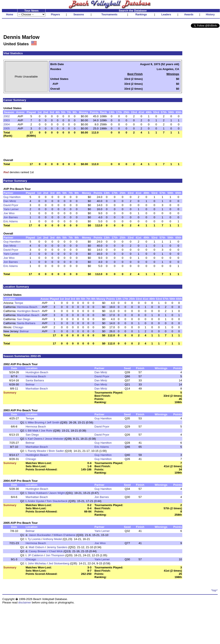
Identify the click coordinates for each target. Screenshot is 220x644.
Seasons (79, 15)
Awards (189, 15)
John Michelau (37, 563)
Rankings (141, 15)
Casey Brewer (38, 551)
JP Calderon (36, 555)
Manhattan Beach (28, 315)
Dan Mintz (10, 201)
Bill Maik (33, 431)
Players (55, 15)
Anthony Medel (52, 539)
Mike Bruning (36, 422)
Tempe (19, 303)
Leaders (166, 15)
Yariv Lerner (11, 209)
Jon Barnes (11, 217)
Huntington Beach (28, 311)
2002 (7, 116)
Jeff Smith (53, 422)
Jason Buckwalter (40, 535)
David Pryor (11, 205)
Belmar (24, 331)
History (210, 15)
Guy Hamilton (12, 197)
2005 (7, 128)
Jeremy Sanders (57, 547)
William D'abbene (64, 535)
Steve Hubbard (37, 493)
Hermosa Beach (27, 307)
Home (9, 15)
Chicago (18, 327)
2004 (7, 124)
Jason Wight (57, 493)
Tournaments (109, 15)
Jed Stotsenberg (59, 563)
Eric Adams (11, 221)
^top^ (214, 590)
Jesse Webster (54, 439)
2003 (7, 120)
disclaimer (25, 602)
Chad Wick (56, 551)
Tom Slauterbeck (57, 501)
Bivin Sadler (56, 451)
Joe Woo (9, 213)
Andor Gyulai (36, 501)
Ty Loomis (34, 539)
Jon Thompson (55, 555)
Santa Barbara (26, 323)
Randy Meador (37, 451)
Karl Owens (35, 439)
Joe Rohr (46, 431)
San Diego (24, 319)
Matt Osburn (37, 547)
